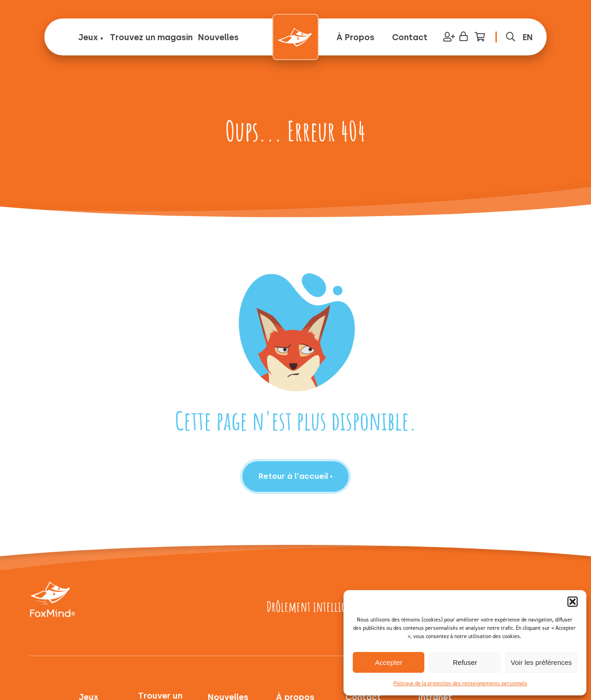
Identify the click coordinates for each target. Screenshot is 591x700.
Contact (410, 37)
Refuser (465, 662)
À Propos (356, 37)
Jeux (88, 37)
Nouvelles (218, 37)
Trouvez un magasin (151, 37)
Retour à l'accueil (296, 476)
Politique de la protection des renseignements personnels (460, 683)
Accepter (389, 662)
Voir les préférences (541, 662)
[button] (573, 602)
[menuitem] (528, 37)
